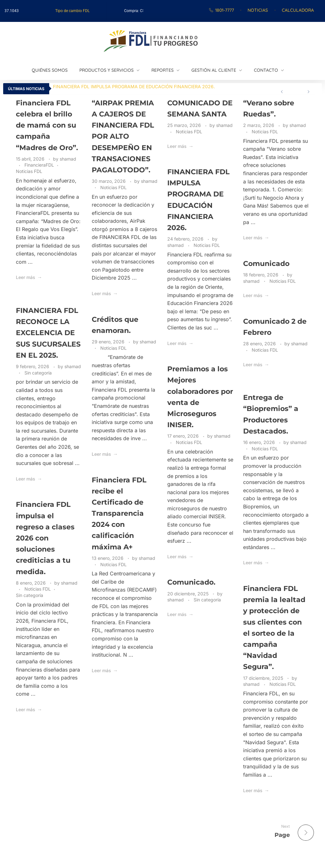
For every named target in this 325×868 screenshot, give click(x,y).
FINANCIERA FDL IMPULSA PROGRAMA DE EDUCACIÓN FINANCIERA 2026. (134, 86)
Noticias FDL (29, 171)
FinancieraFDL (39, 165)
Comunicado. (191, 582)
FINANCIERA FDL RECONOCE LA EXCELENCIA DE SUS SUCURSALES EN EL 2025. (48, 333)
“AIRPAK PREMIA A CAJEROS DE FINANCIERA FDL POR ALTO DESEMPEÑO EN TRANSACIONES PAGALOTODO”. (123, 136)
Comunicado (266, 264)
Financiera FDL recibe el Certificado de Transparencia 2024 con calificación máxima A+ (119, 514)
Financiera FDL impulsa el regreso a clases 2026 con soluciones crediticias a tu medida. (45, 538)
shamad (68, 159)
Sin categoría (38, 373)
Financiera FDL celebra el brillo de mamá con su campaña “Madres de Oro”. (47, 125)
